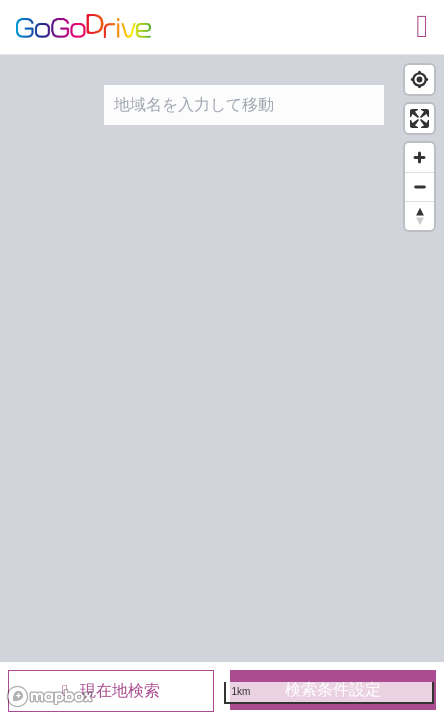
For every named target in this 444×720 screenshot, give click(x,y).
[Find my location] (419, 79)
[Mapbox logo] (50, 696)
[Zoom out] (419, 186)
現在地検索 (111, 690)
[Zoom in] (419, 157)
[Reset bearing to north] (419, 215)
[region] (222, 384)
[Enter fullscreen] (419, 118)
